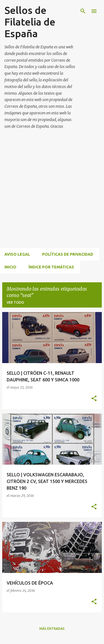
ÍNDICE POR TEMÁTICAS (51, 267)
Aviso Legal (17, 254)
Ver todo (15, 302)
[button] (94, 399)
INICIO (10, 267)
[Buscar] (83, 11)
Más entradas (52, 629)
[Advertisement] (52, 195)
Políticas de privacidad (68, 254)
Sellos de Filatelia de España (30, 22)
